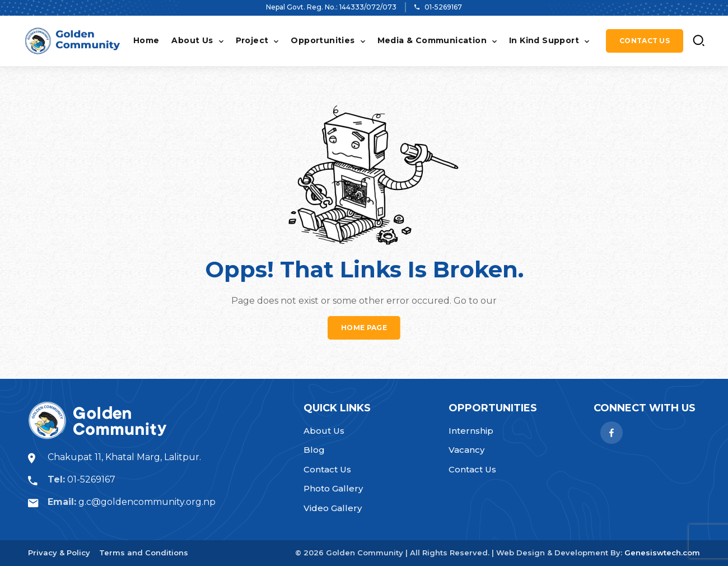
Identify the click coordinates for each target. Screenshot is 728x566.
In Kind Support (544, 40)
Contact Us (645, 41)
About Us (192, 40)
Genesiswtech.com (662, 553)
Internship (471, 431)
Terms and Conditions (144, 553)
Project (252, 40)
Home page (364, 328)
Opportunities (323, 40)
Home (146, 40)
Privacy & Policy (59, 553)
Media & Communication (432, 40)
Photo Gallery (333, 488)
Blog (314, 450)
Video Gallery (333, 508)
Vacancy (466, 450)
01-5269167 (443, 7)
